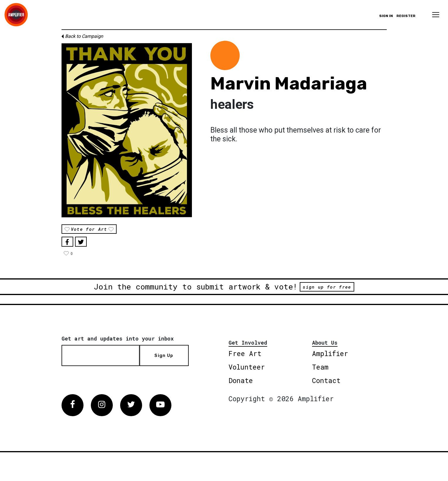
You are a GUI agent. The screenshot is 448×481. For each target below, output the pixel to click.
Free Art (245, 353)
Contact (326, 380)
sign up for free (327, 287)
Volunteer (247, 367)
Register (406, 16)
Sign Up (164, 355)
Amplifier (330, 353)
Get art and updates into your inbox (118, 338)
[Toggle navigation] (436, 15)
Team (320, 367)
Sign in (386, 16)
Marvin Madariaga (289, 83)
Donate (241, 380)
